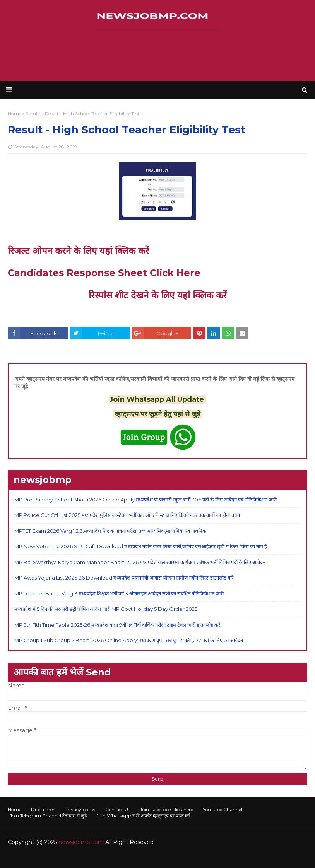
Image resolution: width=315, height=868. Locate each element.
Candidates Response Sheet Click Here (104, 273)
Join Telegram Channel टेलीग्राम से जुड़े (48, 816)
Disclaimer (43, 809)
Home (15, 809)
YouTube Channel (223, 809)
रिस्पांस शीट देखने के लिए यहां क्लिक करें (158, 295)
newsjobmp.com (81, 842)
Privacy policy (80, 809)
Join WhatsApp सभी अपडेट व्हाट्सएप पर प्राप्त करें (143, 816)
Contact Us (118, 809)
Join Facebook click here (166, 809)
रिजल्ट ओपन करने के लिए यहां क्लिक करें (78, 251)
